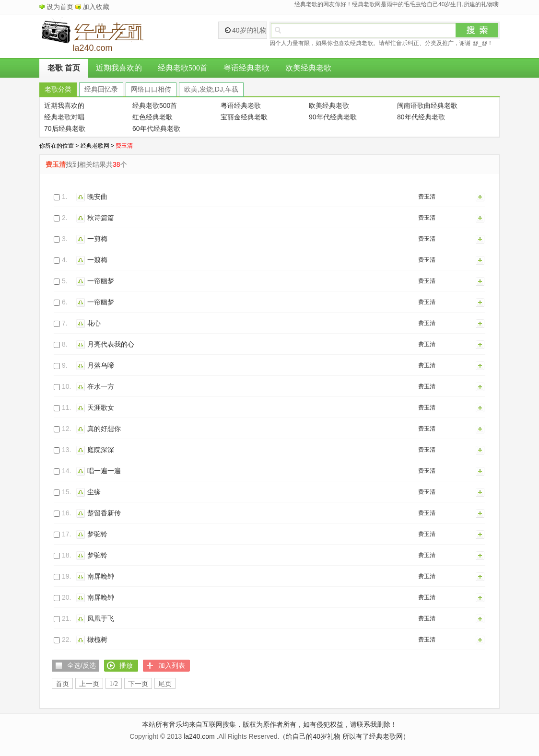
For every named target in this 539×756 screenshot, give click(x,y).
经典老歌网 (95, 146)
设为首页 (60, 7)
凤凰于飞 (101, 618)
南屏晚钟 (101, 576)
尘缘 (94, 492)
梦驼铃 (97, 534)
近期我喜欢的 (119, 68)
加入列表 (480, 197)
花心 (94, 323)
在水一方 (101, 386)
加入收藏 (96, 7)
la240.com (199, 736)
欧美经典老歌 (308, 68)
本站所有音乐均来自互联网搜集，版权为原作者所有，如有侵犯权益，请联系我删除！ (269, 724)
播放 (82, 197)
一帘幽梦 (101, 281)
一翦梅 (97, 260)
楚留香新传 (104, 513)
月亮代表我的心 (111, 344)
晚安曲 (97, 197)
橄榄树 (97, 640)
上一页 (89, 684)
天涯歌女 (101, 407)
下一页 (138, 684)
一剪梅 (97, 239)
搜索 (477, 30)
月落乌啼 (101, 365)
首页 (62, 684)
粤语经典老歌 (246, 68)
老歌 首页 (64, 68)
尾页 (165, 684)
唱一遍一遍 (104, 471)
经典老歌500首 (183, 68)
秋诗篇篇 (101, 218)
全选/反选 (82, 665)
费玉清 (427, 197)
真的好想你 (104, 429)
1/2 (114, 684)
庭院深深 (101, 450)
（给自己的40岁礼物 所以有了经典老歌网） (344, 736)
